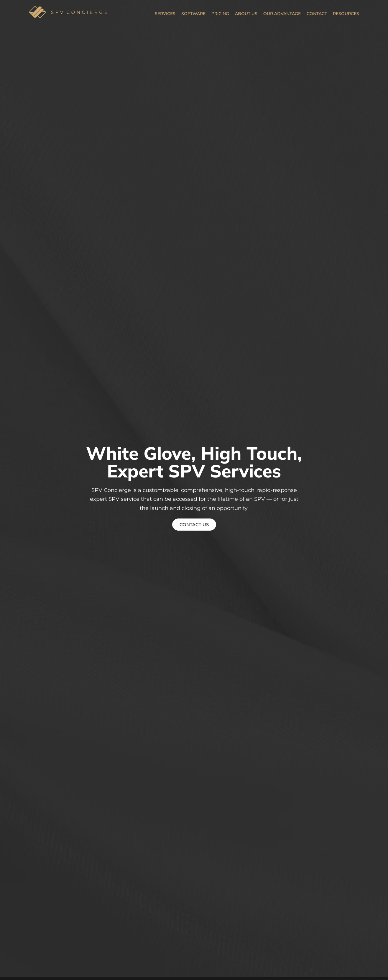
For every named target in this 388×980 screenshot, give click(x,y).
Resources (346, 14)
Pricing (220, 14)
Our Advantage (282, 14)
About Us (246, 14)
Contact (317, 14)
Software (193, 14)
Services (165, 14)
